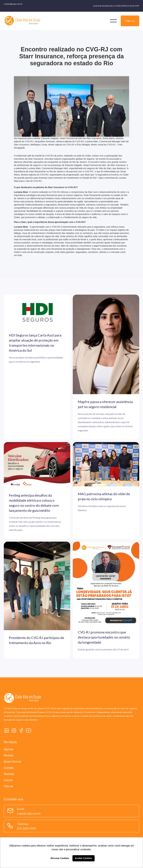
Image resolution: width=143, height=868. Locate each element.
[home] (22, 21)
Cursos (8, 780)
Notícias (9, 774)
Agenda (9, 749)
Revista (9, 755)
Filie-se (130, 21)
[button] (113, 21)
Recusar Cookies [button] (60, 858)
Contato (9, 768)
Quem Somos (12, 762)
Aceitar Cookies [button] (83, 858)
